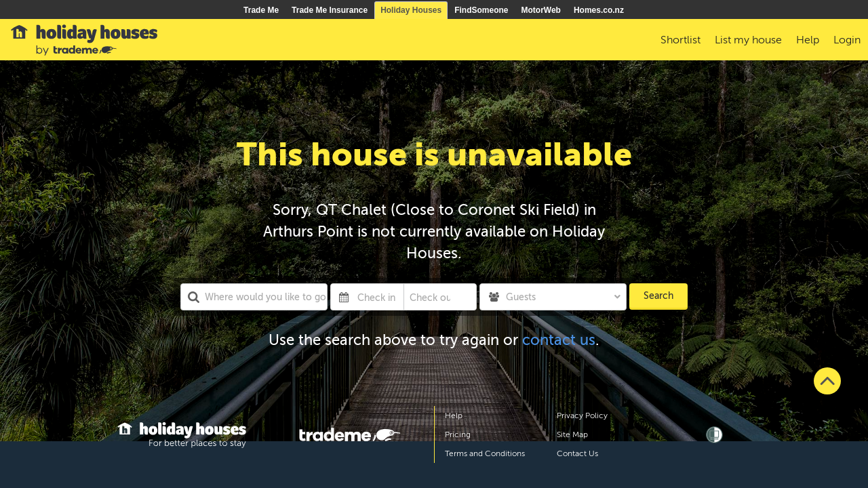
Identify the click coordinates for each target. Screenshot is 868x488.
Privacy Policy (582, 415)
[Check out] (430, 297)
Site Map (572, 434)
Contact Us (577, 453)
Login (847, 40)
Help (454, 415)
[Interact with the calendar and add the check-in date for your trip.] (344, 297)
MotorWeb (541, 10)
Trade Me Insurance (330, 10)
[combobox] (254, 297)
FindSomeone (481, 10)
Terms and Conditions (485, 453)
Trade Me (261, 10)
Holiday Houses (411, 10)
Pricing (458, 434)
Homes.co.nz (599, 10)
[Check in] (378, 297)
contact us (559, 340)
